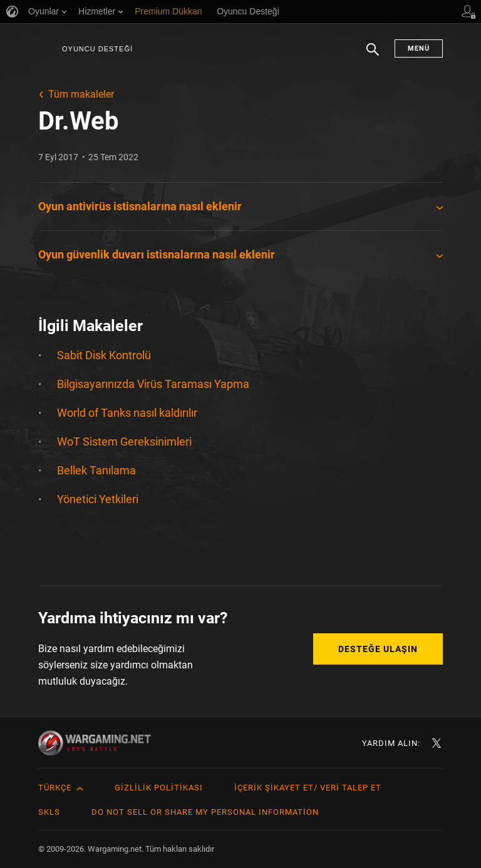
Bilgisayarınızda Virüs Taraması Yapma (153, 384)
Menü (419, 49)
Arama (373, 56)
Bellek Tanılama (96, 470)
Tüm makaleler (81, 94)
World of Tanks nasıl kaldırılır (127, 413)
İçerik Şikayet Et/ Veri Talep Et (308, 788)
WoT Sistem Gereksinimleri (124, 442)
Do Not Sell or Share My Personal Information (205, 812)
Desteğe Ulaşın (378, 649)
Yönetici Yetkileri (98, 499)
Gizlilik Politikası (159, 788)
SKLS (49, 812)
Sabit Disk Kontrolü (104, 355)
